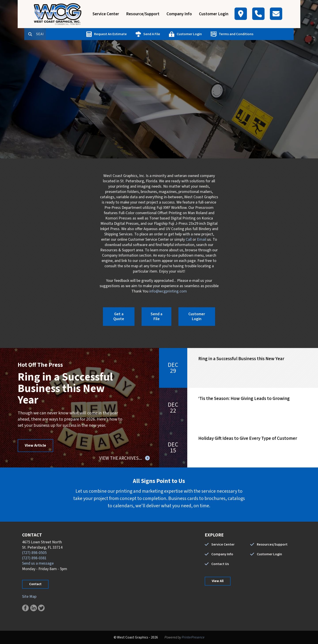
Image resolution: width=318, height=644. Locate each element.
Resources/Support (272, 544)
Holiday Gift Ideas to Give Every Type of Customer (248, 438)
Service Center (106, 14)
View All (218, 581)
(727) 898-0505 (34, 553)
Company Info (179, 14)
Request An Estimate (128, 34)
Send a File (156, 316)
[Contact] (276, 14)
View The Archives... (121, 458)
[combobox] (58, 34)
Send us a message (38, 563)
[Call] (258, 14)
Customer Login (214, 14)
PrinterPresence (193, 637)
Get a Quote (119, 316)
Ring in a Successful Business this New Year (65, 389)
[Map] (241, 14)
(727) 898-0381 (34, 558)
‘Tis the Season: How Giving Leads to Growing (244, 398)
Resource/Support (143, 14)
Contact (35, 584)
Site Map (29, 597)
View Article (35, 445)
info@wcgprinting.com (168, 291)
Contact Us (220, 564)
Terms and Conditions (253, 34)
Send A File (169, 34)
